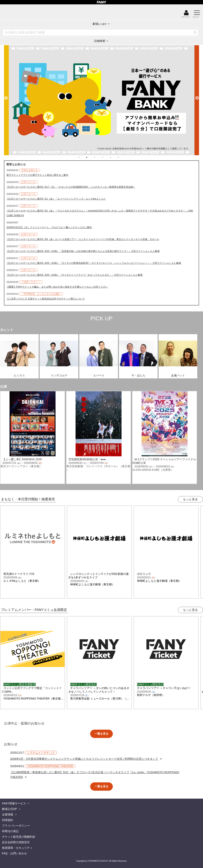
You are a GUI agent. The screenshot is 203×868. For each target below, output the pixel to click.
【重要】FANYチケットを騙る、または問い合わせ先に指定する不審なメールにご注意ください (57, 287)
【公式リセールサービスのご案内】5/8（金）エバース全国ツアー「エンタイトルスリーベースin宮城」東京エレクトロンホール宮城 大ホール (83, 239)
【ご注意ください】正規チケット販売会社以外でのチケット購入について (46, 299)
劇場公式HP (9, 809)
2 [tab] (91, 157)
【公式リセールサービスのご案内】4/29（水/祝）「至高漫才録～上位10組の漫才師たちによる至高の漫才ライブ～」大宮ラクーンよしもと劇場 (83, 251)
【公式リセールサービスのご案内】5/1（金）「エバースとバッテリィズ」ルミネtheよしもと (56, 199)
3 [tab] (99, 157)
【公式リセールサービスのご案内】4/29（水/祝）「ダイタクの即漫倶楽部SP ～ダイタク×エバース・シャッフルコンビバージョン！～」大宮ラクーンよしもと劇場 (94, 263)
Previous (6, 96)
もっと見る (190, 499)
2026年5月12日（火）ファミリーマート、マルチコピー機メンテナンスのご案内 (49, 227)
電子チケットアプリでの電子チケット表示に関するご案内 (37, 175)
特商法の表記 (10, 831)
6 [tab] (122, 157)
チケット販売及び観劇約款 (19, 837)
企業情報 (8, 814)
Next (197, 96)
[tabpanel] (101, 100)
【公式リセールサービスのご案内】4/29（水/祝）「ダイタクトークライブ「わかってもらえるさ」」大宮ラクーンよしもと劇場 (74, 275)
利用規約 (8, 820)
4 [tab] (106, 157)
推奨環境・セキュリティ (17, 848)
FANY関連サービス (14, 803)
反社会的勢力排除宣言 (16, 842)
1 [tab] (83, 157)
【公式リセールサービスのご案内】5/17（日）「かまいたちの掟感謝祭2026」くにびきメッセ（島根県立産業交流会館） (71, 187)
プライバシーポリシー (16, 826)
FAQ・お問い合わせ (14, 853)
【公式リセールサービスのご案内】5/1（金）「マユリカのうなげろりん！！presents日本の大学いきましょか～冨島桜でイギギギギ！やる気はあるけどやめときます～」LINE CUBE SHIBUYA (100, 213)
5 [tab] (114, 157)
